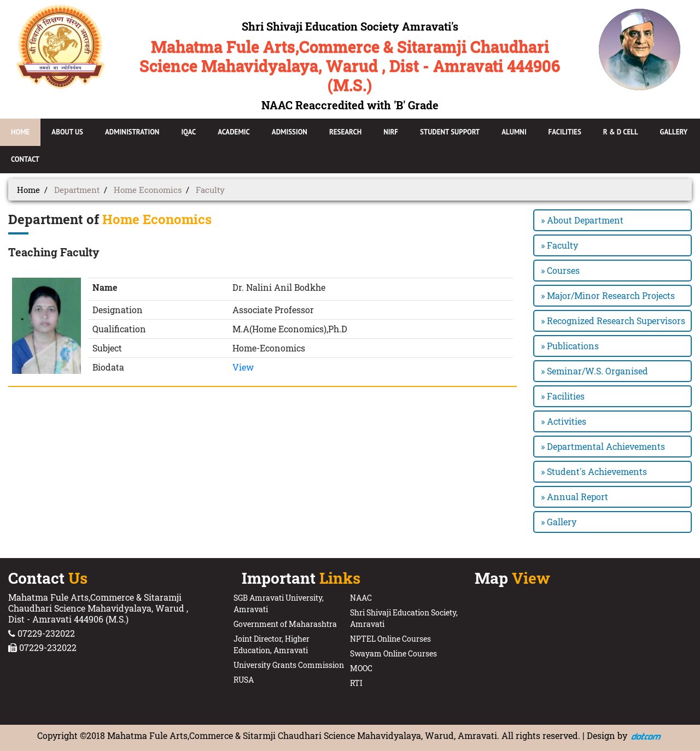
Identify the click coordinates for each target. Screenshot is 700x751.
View (243, 367)
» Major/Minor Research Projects (608, 295)
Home (28, 190)
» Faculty (559, 245)
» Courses (560, 270)
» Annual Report (574, 497)
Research (345, 132)
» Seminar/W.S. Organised (594, 371)
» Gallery (559, 522)
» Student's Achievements (594, 471)
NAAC (361, 598)
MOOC (361, 668)
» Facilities (563, 396)
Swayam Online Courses (393, 653)
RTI (356, 683)
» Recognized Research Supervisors (613, 321)
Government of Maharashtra (285, 624)
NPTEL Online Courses (390, 639)
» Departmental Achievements (603, 446)
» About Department (582, 220)
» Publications (570, 346)
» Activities (564, 421)
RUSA (244, 680)
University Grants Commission (289, 665)
